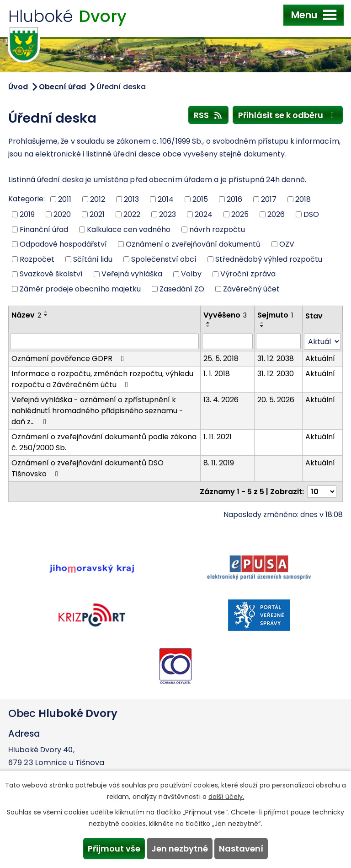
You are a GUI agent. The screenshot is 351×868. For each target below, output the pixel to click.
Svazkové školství (51, 274)
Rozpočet (37, 259)
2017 (269, 199)
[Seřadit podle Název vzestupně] (46, 312)
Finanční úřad (44, 229)
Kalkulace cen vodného (129, 229)
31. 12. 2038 (276, 359)
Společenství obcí (164, 259)
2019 (27, 214)
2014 (166, 199)
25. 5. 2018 (221, 359)
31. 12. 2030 (276, 374)
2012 (98, 199)
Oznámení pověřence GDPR (69, 359)
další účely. (226, 797)
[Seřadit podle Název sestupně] (46, 315)
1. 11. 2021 (218, 437)
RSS (209, 115)
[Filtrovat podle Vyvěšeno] (227, 341)
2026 (276, 214)
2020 (62, 214)
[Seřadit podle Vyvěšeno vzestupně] (208, 323)
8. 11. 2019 (219, 463)
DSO (311, 214)
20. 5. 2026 (276, 400)
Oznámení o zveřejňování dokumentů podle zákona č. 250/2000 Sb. (104, 442)
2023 (168, 214)
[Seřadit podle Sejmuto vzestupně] (262, 323)
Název (26, 315)
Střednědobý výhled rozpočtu (269, 259)
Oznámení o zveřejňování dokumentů (193, 244)
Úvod (18, 87)
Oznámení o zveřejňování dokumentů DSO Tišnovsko (88, 468)
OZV (287, 244)
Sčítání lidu (93, 259)
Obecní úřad (62, 87)
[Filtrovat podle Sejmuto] (278, 341)
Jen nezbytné (180, 849)
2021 (97, 214)
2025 (240, 214)
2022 (132, 214)
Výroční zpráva (248, 274)
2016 (234, 199)
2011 (65, 199)
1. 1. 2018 (217, 374)
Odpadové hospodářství (63, 244)
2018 (303, 199)
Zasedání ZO (182, 289)
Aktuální (320, 359)
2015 (200, 199)
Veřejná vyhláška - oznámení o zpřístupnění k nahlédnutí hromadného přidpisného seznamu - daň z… (97, 411)
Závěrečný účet (251, 289)
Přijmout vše (114, 849)
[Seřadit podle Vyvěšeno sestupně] (208, 326)
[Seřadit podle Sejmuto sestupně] (262, 326)
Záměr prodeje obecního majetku (80, 289)
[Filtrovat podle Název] (104, 341)
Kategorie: (27, 199)
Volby (191, 274)
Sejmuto (275, 315)
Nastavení (241, 849)
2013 (131, 199)
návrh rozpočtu (217, 229)
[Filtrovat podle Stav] (322, 342)
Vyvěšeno (225, 315)
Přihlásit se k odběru (288, 115)
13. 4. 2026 (221, 400)
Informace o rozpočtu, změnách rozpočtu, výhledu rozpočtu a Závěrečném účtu (102, 379)
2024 (204, 214)
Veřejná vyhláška (132, 274)
